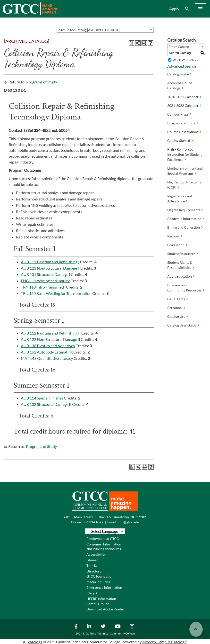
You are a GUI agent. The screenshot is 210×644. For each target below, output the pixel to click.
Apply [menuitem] (174, 9)
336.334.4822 (93, 522)
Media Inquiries (98, 582)
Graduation (176, 245)
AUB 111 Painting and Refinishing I (50, 262)
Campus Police (98, 604)
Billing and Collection (184, 227)
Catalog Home (178, 74)
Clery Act (94, 593)
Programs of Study (42, 82)
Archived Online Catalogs (180, 85)
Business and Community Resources (184, 288)
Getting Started (179, 141)
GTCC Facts (176, 299)
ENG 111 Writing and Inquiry (45, 281)
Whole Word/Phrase (186, 60)
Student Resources (181, 254)
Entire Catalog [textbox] (179, 47)
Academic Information (184, 219)
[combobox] (105, 30)
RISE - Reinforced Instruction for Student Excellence (185, 154)
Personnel (175, 308)
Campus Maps (178, 114)
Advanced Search (182, 66)
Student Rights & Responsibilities (180, 265)
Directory (94, 571)
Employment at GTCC (103, 539)
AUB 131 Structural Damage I (46, 274)
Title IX (92, 566)
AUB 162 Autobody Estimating (47, 352)
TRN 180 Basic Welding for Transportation (56, 293)
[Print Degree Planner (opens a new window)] (132, 43)
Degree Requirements (184, 210)
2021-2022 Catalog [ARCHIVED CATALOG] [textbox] (89, 30)
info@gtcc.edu (128, 522)
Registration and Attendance (180, 199)
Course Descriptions (183, 132)
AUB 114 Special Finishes (42, 398)
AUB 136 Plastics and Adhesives (48, 346)
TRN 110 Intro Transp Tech (43, 287)
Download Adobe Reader (105, 609)
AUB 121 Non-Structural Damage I (50, 268)
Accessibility (96, 554)
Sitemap (92, 560)
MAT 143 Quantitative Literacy (47, 358)
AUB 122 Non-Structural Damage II (50, 339)
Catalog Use (176, 316)
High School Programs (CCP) (184, 185)
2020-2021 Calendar (183, 97)
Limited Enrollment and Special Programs (185, 171)
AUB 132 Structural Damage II (46, 404)
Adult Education (180, 276)
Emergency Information (104, 587)
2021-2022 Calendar (183, 105)
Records (173, 236)
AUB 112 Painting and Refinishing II (51, 333)
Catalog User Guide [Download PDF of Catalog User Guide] (182, 325)
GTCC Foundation (100, 576)
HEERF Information (101, 599)
